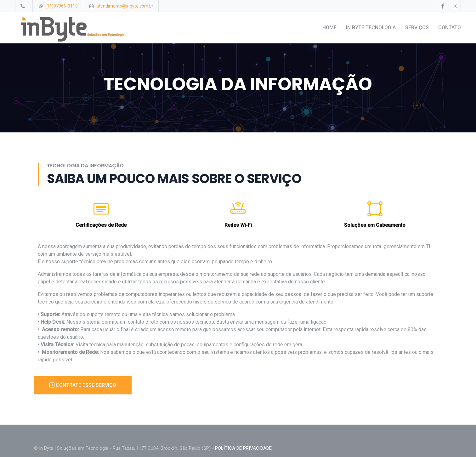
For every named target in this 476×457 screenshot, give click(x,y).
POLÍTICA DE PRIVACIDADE (243, 448)
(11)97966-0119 (62, 6)
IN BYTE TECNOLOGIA (371, 28)
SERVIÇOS (417, 28)
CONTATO (450, 28)
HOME (329, 28)
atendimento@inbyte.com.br (125, 6)
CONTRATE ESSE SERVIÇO (83, 385)
